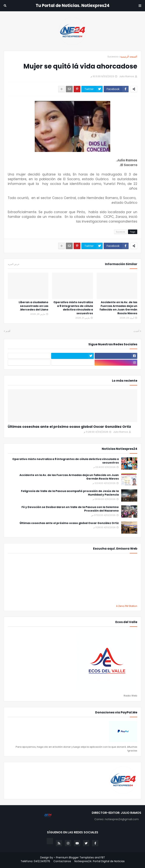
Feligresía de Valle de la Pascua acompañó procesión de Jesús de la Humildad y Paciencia (70, 493)
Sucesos (113, 57)
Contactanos (62, 861)
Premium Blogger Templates (75, 857)
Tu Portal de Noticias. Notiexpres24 (73, 6)
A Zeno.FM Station (127, 606)
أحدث (136, 331)
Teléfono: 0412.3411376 (35, 861)
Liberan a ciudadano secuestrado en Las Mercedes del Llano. (34, 306)
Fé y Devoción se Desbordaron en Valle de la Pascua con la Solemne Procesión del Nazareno (70, 509)
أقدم (8, 331)
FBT (103, 857)
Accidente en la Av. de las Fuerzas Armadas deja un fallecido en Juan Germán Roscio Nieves (118, 308)
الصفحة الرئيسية (129, 57)
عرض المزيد (14, 264)
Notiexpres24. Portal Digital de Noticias (99, 861)
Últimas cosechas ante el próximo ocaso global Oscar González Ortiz (69, 427)
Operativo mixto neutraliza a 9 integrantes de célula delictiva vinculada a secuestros (73, 308)
